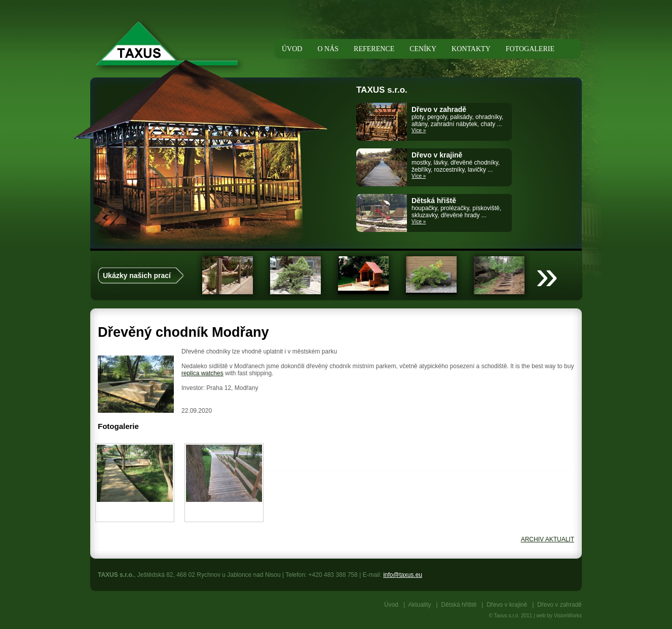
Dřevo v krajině (507, 605)
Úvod (391, 605)
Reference (374, 49)
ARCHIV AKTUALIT (548, 539)
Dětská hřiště (459, 605)
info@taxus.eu (403, 575)
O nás (328, 49)
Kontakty (471, 49)
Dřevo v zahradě (559, 605)
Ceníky (423, 49)
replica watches (202, 373)
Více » (419, 130)
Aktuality (419, 605)
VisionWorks (568, 616)
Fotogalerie (530, 49)
